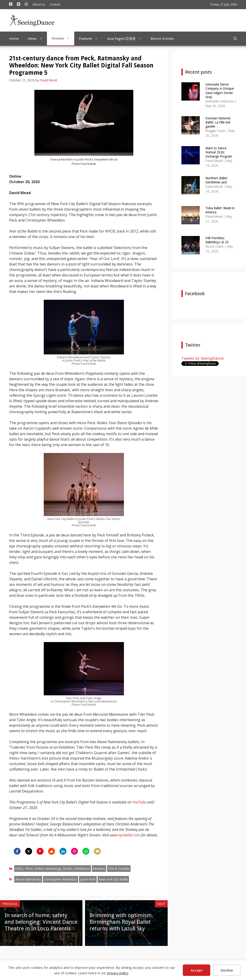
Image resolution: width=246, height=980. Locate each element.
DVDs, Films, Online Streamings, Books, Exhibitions (53, 869)
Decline (227, 970)
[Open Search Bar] (235, 39)
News (37, 39)
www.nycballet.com (125, 835)
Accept (197, 970)
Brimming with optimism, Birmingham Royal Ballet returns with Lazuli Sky (121, 922)
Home (14, 39)
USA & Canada (119, 869)
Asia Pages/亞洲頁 (127, 39)
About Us (39, 4)
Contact (55, 4)
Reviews (63, 38)
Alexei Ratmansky (28, 879)
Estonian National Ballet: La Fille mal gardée (218, 122)
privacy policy (118, 973)
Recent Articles (162, 39)
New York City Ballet (113, 879)
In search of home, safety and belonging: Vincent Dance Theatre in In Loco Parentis (41, 922)
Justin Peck (88, 879)
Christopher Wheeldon (61, 879)
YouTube (139, 802)
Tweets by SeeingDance (203, 358)
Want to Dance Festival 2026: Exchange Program (219, 152)
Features (91, 39)
